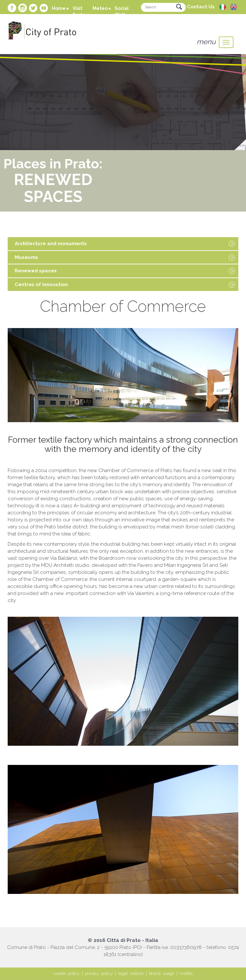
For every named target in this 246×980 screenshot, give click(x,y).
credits (186, 973)
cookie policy (66, 973)
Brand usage (162, 973)
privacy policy (99, 973)
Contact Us (201, 7)
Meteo (100, 8)
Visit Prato (79, 12)
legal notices (131, 973)
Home (59, 8)
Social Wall (122, 12)
